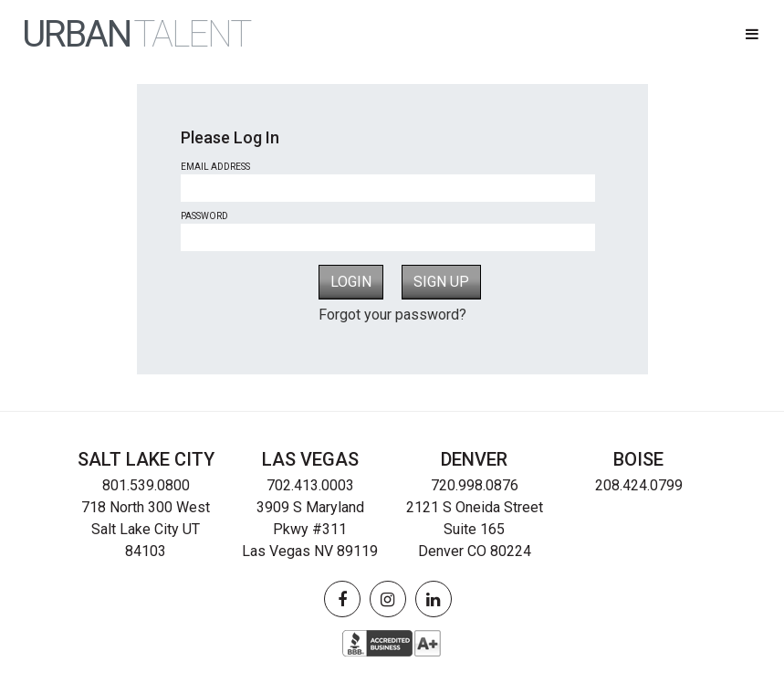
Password (204, 216)
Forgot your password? (392, 315)
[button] (752, 35)
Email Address (215, 167)
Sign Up (441, 282)
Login (351, 282)
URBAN (136, 35)
